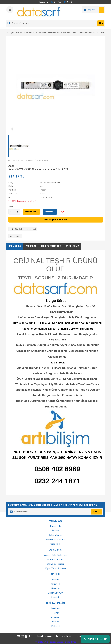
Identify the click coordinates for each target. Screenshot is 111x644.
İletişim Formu (56, 535)
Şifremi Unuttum (55, 593)
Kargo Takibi (55, 544)
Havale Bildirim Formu (55, 540)
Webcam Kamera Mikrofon (50, 183)
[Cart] (93, 10)
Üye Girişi (55, 588)
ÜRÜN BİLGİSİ (15, 246)
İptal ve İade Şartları (55, 564)
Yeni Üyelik (56, 584)
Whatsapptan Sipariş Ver (55, 220)
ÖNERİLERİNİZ (72, 246)
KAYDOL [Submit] (96, 512)
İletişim (56, 531)
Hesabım (56, 580)
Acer (11, 166)
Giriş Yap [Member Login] (56, 2)
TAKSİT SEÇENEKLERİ (51, 246)
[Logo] (39, 12)
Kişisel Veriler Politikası (56, 568)
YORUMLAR (31, 246)
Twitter (56, 613)
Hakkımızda (56, 526)
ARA (101, 23)
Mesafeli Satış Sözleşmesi (55, 555)
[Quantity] (14, 212)
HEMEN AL (50, 212)
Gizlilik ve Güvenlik (55, 560)
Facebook (55, 608)
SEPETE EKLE (31, 212)
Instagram (55, 617)
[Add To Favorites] (62, 212)
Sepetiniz (56, 597)
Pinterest (56, 626)
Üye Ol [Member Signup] (68, 2)
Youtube (56, 622)
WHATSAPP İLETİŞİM (95, 639)
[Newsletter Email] (56, 512)
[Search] (56, 23)
